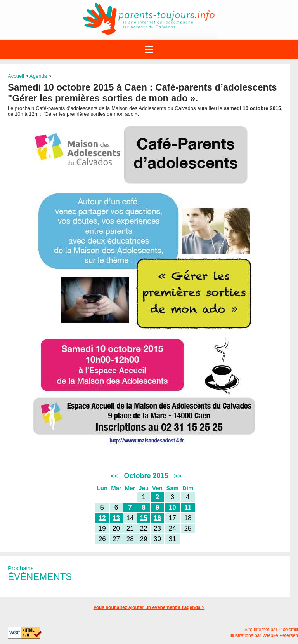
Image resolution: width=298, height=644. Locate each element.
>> (178, 476)
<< (115, 476)
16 (157, 518)
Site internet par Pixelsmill (271, 630)
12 (102, 518)
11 (188, 507)
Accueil (16, 76)
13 (116, 518)
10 (172, 507)
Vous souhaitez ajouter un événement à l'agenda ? (149, 607)
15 (144, 518)
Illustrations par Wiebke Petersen (264, 635)
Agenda (38, 76)
